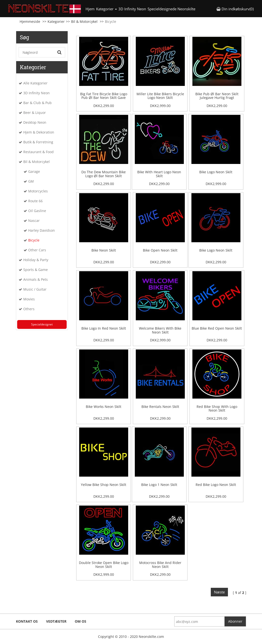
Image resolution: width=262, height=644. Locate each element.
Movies (29, 299)
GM (31, 181)
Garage (34, 171)
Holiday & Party (36, 260)
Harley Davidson (42, 230)
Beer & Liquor (35, 113)
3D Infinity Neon (132, 9)
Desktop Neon (35, 122)
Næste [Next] (219, 592)
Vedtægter (56, 621)
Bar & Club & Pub (37, 103)
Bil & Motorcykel (84, 21)
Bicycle (34, 240)
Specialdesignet (42, 324)
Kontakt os (27, 621)
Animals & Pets (36, 279)
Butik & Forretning (38, 142)
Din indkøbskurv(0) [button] (235, 9)
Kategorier (56, 21)
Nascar (34, 221)
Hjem (90, 9)
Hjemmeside (30, 21)
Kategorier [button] (106, 9)
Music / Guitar (35, 289)
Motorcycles (38, 191)
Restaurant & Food (38, 152)
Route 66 (35, 201)
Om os (81, 621)
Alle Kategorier (35, 83)
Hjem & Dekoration (39, 132)
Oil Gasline (37, 211)
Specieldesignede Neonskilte (171, 9)
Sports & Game (36, 270)
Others (29, 309)
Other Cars (37, 250)
